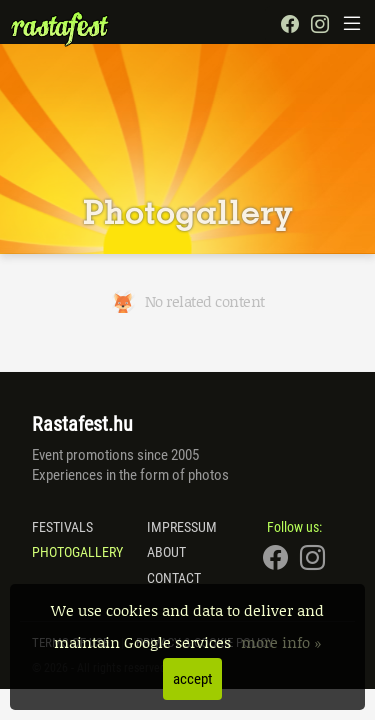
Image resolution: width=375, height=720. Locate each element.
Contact (174, 578)
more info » (281, 642)
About (166, 552)
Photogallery (77, 552)
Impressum (182, 527)
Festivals (62, 527)
